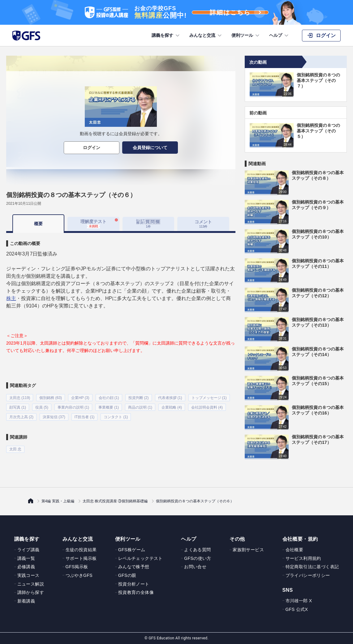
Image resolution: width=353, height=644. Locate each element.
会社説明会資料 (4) (207, 407)
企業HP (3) (80, 397)
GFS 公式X (297, 609)
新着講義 (26, 601)
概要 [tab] (38, 224)
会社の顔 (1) (109, 397)
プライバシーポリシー (308, 575)
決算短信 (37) (54, 416)
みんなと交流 (206, 36)
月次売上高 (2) (21, 416)
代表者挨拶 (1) (170, 397)
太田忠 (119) (20, 397)
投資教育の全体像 (136, 592)
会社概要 (295, 550)
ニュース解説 (31, 584)
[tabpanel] (121, 342)
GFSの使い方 (198, 558)
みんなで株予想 (134, 567)
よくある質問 (197, 550)
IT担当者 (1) (85, 416)
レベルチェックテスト (140, 558)
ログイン (92, 148)
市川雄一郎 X (299, 601)
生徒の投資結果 (81, 550)
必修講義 (26, 567)
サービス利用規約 (303, 558)
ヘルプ (279, 36)
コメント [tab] (203, 224)
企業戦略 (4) (172, 407)
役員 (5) (42, 407)
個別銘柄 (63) (51, 397)
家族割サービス (248, 550)
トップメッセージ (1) (209, 397)
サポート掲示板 (81, 558)
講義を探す (166, 36)
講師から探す (31, 592)
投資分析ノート (134, 584)
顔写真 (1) (18, 407)
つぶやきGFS (79, 575)
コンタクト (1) (116, 416)
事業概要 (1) (109, 407)
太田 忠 (15, 448)
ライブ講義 (28, 550)
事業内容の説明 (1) (73, 407)
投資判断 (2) (139, 397)
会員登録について (150, 148)
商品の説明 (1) (140, 407)
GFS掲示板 (77, 567)
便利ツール (246, 36)
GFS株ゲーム (132, 550)
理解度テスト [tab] (93, 224)
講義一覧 (26, 558)
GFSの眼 (127, 575)
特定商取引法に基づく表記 (312, 567)
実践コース (28, 575)
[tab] (149, 224)
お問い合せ (195, 567)
